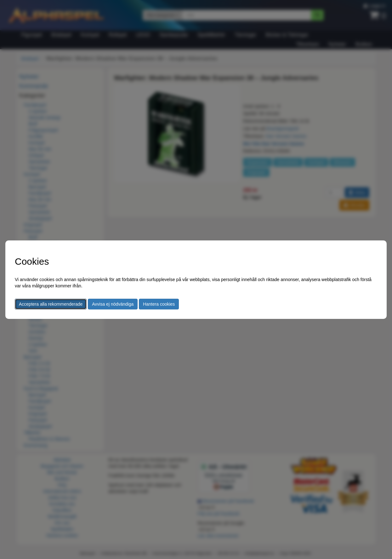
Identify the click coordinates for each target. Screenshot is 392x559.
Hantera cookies (159, 304)
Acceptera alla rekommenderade (51, 304)
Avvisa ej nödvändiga (113, 304)
